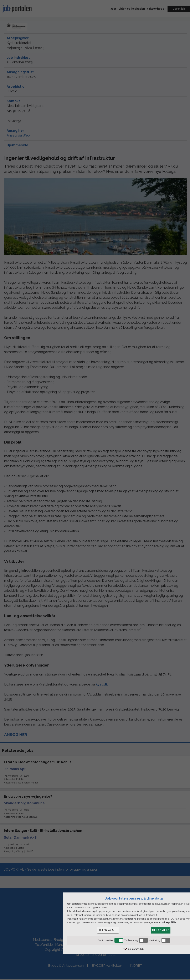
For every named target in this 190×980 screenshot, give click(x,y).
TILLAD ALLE (161, 930)
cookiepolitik (168, 922)
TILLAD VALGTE (108, 930)
